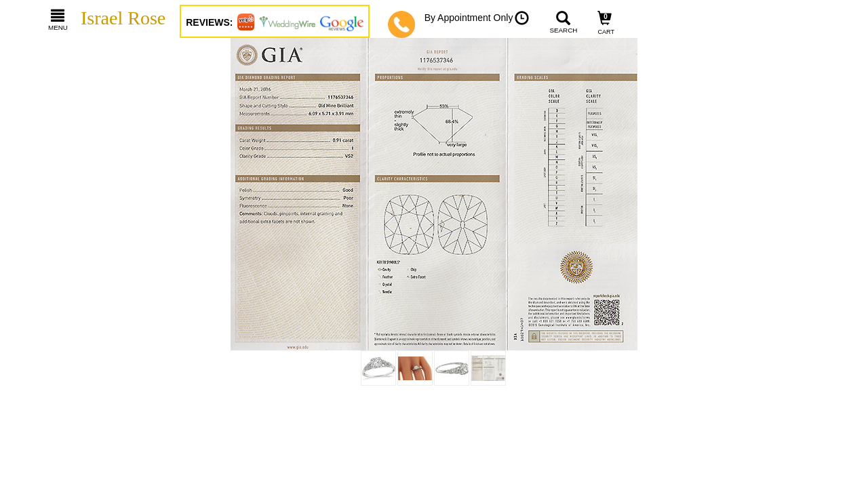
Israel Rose (123, 18)
